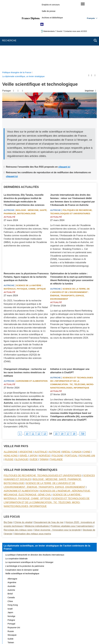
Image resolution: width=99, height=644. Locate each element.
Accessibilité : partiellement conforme (23, 628)
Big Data (8, 455)
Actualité (9, 150)
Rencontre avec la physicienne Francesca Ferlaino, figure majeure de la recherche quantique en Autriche (26, 210)
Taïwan (44, 392)
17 (68, 367)
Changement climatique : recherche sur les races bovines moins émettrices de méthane (25, 305)
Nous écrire (50, 624)
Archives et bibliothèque (52, 18)
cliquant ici (64, 100)
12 (39, 367)
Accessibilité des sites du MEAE (56, 628)
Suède (34, 392)
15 (56, 367)
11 (33, 367)
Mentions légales (74, 624)
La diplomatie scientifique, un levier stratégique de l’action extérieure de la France (47, 480)
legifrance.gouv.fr (41, 637)
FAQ (61, 624)
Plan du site (36, 624)
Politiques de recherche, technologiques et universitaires (42, 408)
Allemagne (11, 385)
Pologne (57, 389)
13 (45, 367)
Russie (9, 392)
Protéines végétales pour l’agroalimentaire (72, 459)
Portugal (71, 389)
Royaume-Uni (87, 389)
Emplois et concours (51, 5)
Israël (24, 389)
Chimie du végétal (23, 455)
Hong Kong (11, 389)
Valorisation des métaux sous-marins (33, 467)
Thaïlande (56, 392)
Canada (77, 385)
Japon (33, 389)
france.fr (69, 637)
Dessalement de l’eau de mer (49, 455)
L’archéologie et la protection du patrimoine (25, 499)
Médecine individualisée (37, 459)
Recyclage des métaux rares (18, 463)
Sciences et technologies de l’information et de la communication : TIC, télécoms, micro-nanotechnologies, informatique (47, 435)
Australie (41, 385)
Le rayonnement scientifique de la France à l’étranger (29, 495)
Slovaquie (22, 392)
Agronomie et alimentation (32, 314)
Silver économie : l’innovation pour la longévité (57, 463)
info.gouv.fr (57, 637)
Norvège (44, 389)
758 (83, 367)
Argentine (26, 385)
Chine (87, 385)
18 (74, 367)
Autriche (9, 143)
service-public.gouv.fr (21, 637)
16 (62, 367)
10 (27, 367)
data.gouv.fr (81, 637)
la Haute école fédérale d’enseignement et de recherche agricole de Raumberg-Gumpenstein (26, 356)
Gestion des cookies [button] (82, 628)
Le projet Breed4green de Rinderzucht (23, 326)
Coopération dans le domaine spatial (22, 503)
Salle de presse (49, 11)
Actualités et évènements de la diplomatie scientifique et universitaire (36, 583)
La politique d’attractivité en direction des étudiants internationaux (35, 488)
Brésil (66, 385)
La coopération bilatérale (17, 491)
